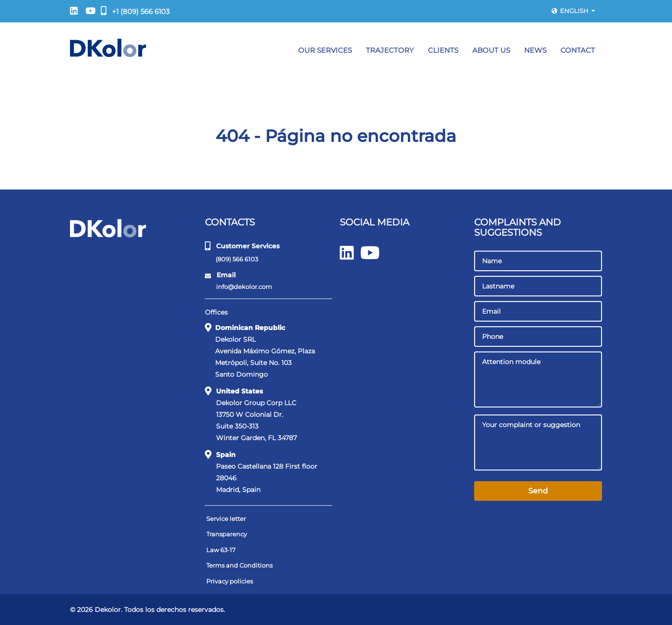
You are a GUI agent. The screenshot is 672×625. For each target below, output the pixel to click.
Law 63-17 (221, 550)
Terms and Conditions (239, 565)
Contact (578, 50)
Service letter (226, 519)
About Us (491, 50)
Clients (443, 50)
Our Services (325, 50)
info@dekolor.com (239, 287)
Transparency (227, 534)
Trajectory (390, 50)
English (573, 11)
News (535, 50)
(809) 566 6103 (232, 259)
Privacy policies (230, 581)
